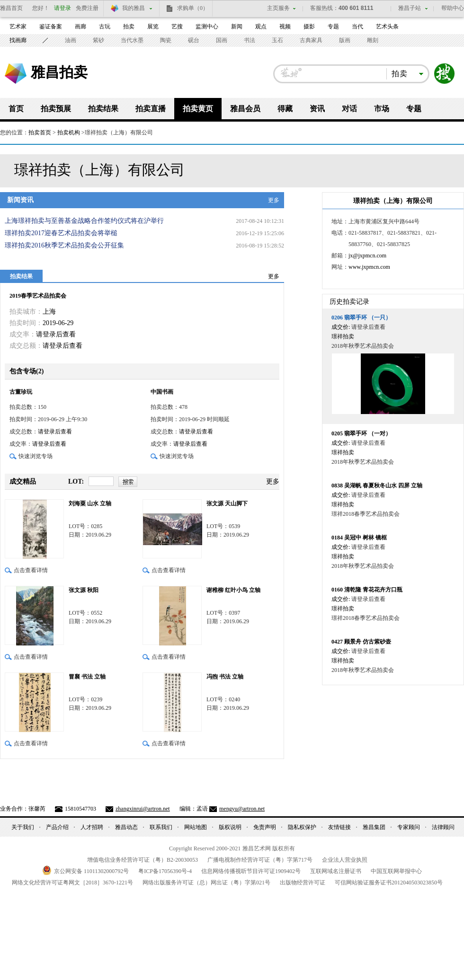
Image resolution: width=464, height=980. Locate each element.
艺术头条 (387, 26)
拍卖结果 (103, 109)
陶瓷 (166, 40)
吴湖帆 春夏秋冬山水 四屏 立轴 (377, 486)
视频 (285, 26)
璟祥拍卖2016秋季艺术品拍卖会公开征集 (64, 245)
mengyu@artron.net (242, 809)
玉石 (277, 40)
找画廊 (18, 40)
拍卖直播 (151, 109)
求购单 (193, 8)
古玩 (105, 26)
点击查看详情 (31, 570)
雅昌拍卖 (59, 72)
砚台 (194, 40)
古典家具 (311, 40)
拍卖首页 (40, 132)
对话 (349, 109)
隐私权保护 (302, 827)
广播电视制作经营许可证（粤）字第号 (260, 860)
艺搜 (177, 26)
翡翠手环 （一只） (361, 318)
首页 (16, 109)
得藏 (285, 109)
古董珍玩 (21, 392)
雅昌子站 (410, 8)
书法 (250, 40)
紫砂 (98, 40)
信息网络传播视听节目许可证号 (251, 871)
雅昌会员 (245, 109)
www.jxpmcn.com (369, 267)
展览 (153, 26)
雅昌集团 (374, 827)
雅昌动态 (126, 827)
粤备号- (165, 871)
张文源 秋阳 (84, 590)
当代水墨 (132, 40)
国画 (222, 40)
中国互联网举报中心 (396, 871)
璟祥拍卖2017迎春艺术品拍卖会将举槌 (61, 233)
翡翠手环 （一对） (361, 433)
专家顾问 (409, 827)
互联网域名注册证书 (336, 871)
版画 (345, 40)
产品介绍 (57, 827)
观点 (261, 26)
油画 (71, 40)
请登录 (62, 8)
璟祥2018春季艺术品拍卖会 (366, 514)
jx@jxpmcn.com (367, 256)
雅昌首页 (11, 8)
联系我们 (161, 827)
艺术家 (18, 26)
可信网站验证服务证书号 (389, 883)
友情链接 (339, 827)
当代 (357, 26)
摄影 (309, 26)
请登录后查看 (56, 334)
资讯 (317, 109)
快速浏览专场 (36, 456)
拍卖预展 (56, 109)
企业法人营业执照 (345, 860)
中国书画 (162, 392)
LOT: (76, 481)
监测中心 (207, 26)
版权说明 (230, 827)
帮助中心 (453, 8)
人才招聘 (92, 827)
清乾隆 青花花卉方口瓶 (367, 590)
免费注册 (87, 8)
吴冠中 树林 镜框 (359, 538)
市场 (382, 109)
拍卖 (129, 26)
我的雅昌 (134, 8)
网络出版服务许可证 (206, 883)
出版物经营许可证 (303, 883)
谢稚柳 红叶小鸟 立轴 (233, 590)
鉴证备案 (51, 26)
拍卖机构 (69, 132)
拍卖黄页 (198, 109)
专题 (333, 26)
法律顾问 (443, 827)
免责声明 (265, 827)
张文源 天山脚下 (227, 503)
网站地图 (196, 827)
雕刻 (373, 40)
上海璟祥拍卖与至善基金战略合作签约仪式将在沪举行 (84, 221)
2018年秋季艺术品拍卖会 (363, 346)
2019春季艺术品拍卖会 (38, 296)
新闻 (237, 26)
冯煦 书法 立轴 (225, 677)
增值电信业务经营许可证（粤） (143, 860)
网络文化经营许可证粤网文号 (72, 883)
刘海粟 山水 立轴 (90, 503)
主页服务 (278, 8)
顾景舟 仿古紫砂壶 (361, 642)
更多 (274, 200)
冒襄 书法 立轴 (87, 677)
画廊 (80, 26)
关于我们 (23, 827)
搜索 (445, 74)
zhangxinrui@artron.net (143, 809)
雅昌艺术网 (16, 74)
